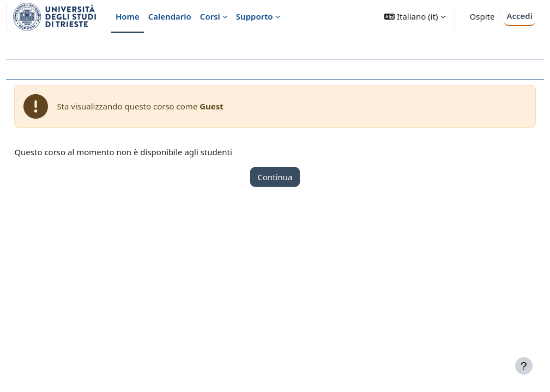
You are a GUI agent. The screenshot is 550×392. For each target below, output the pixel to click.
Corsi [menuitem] (210, 16)
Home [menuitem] (128, 16)
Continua (275, 177)
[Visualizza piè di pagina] (524, 366)
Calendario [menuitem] (170, 16)
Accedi (519, 16)
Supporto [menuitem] (255, 16)
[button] (415, 17)
